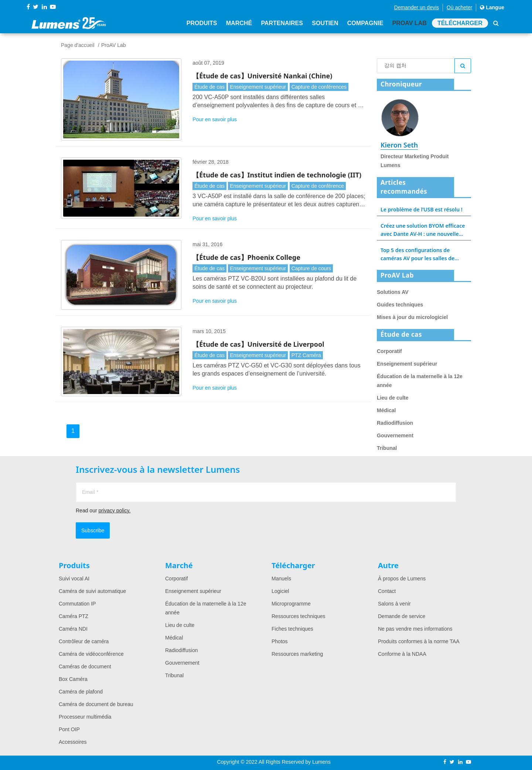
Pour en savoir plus (215, 119)
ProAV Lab (409, 23)
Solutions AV (393, 292)
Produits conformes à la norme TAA (419, 641)
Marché (239, 23)
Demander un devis (417, 7)
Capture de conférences (319, 87)
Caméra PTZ (74, 616)
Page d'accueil (78, 45)
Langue (492, 7)
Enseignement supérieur (258, 87)
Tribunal (387, 448)
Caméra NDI (73, 629)
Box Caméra (73, 679)
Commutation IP (77, 604)
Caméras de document (85, 666)
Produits (202, 23)
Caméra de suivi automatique (92, 591)
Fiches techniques (292, 629)
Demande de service (402, 616)
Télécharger (460, 23)
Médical (386, 410)
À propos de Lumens (402, 579)
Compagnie (365, 23)
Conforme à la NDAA (402, 654)
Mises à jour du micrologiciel (412, 317)
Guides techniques (400, 305)
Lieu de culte (393, 398)
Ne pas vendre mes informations (415, 629)
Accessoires (73, 742)
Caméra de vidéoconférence (91, 654)
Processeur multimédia (85, 717)
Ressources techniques (299, 616)
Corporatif (389, 351)
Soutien (325, 23)
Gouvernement (395, 435)
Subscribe (93, 530)
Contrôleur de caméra (84, 641)
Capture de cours (311, 268)
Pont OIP (69, 729)
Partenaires (282, 23)
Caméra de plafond (81, 692)
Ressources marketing (297, 654)
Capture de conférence (318, 186)
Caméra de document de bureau (96, 704)
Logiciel (280, 591)
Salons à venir (394, 604)
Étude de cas (209, 87)
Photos (280, 641)
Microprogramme (291, 604)
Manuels (281, 579)
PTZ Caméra (306, 355)
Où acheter (459, 7)
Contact (387, 591)
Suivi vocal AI (74, 579)
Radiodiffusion (395, 423)
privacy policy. (114, 510)
